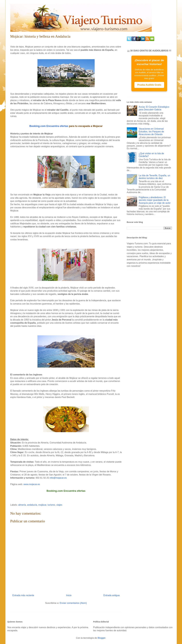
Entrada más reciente (23, 595)
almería (22, 505)
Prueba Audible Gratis (149, 85)
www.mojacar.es (32, 484)
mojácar (42, 505)
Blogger (102, 638)
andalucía (32, 505)
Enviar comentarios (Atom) (73, 603)
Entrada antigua (112, 595)
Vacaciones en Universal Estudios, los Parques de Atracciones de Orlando (151, 131)
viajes (59, 505)
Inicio (69, 595)
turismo (51, 505)
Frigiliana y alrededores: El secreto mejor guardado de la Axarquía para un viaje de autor (155, 200)
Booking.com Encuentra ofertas (49, 126)
